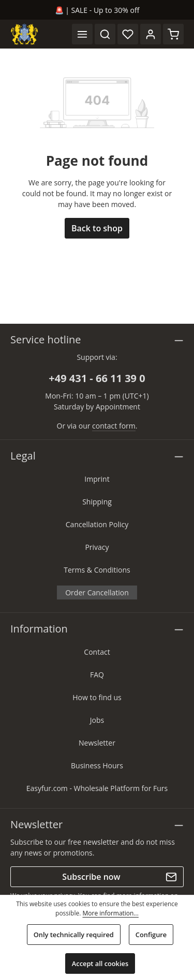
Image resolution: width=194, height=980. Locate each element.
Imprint (97, 479)
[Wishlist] (128, 34)
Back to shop (97, 228)
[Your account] (151, 34)
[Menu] (82, 34)
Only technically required (74, 935)
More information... (110, 913)
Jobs (97, 720)
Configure (151, 935)
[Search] (105, 34)
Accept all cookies (100, 963)
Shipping (97, 502)
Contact (97, 652)
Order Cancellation (97, 592)
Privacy (97, 547)
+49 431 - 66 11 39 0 (97, 378)
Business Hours (97, 765)
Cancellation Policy (97, 524)
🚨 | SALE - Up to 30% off (97, 10)
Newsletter (97, 743)
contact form (114, 426)
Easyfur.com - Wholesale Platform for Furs (97, 788)
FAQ (97, 675)
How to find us (97, 697)
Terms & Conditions (97, 570)
